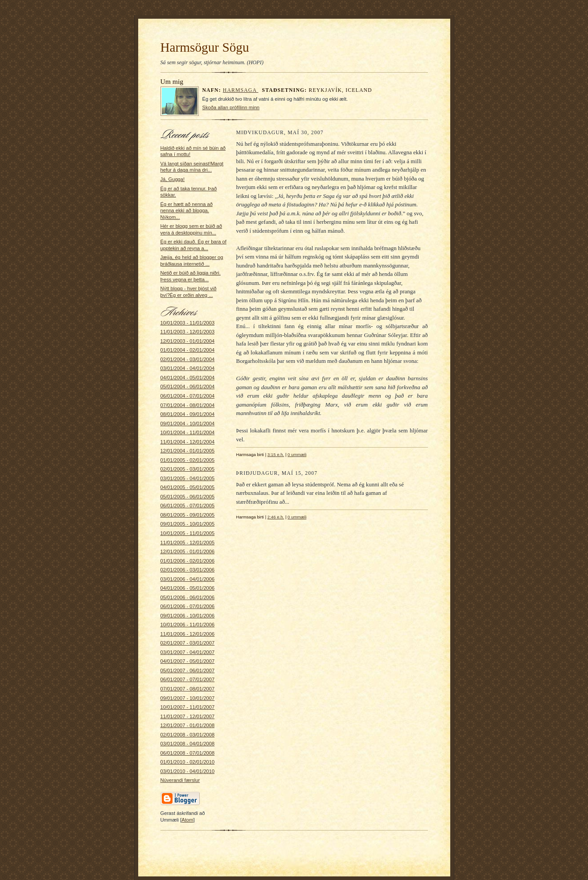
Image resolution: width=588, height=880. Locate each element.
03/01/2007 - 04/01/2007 (188, 652)
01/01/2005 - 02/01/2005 (188, 460)
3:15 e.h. (276, 454)
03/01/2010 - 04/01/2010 (188, 771)
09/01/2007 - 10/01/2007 (188, 698)
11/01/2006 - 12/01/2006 (188, 634)
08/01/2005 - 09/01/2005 (188, 515)
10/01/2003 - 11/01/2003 (188, 323)
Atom (187, 820)
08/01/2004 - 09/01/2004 (188, 414)
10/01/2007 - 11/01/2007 (188, 707)
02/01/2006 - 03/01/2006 (188, 570)
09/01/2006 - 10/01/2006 (188, 616)
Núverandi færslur (180, 780)
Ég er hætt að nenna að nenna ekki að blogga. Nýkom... (187, 211)
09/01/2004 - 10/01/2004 (188, 424)
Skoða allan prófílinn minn (231, 107)
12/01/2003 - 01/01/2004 (188, 341)
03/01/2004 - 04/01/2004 (188, 368)
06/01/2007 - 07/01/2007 (188, 679)
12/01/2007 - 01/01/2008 (188, 725)
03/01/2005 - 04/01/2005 (188, 478)
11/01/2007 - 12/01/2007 (188, 716)
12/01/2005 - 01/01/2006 (188, 551)
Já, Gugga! (173, 179)
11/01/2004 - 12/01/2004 (188, 442)
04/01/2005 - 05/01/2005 (188, 487)
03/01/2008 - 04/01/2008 (188, 744)
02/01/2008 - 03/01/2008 (188, 735)
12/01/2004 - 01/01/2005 (188, 451)
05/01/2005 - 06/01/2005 (188, 497)
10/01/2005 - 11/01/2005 (188, 533)
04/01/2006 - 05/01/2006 (188, 588)
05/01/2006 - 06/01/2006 (188, 597)
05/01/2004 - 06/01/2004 (188, 387)
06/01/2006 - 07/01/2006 (188, 606)
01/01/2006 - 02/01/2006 (188, 561)
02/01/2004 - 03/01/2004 (188, 359)
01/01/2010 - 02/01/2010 (188, 762)
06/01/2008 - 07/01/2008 (188, 753)
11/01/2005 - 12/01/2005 (188, 543)
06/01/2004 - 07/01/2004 (188, 396)
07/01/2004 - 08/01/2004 (188, 405)
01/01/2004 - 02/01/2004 (188, 350)
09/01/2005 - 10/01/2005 (188, 524)
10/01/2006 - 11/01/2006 (188, 625)
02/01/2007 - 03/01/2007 (188, 643)
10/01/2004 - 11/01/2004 (188, 432)
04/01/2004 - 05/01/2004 (188, 378)
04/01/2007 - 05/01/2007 (188, 661)
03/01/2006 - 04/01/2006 (188, 579)
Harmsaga (241, 90)
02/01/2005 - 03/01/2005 (188, 469)
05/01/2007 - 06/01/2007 (188, 670)
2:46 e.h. (276, 517)
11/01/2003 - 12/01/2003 (188, 332)
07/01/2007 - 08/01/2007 (188, 689)
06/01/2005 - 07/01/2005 (188, 506)
